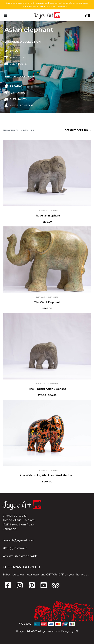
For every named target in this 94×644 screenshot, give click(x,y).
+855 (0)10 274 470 (15, 548)
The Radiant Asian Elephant (47, 389)
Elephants (41, 210)
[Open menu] (5, 15)
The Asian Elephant (47, 216)
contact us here (62, 3)
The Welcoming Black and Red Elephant (47, 475)
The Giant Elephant (47, 302)
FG (76, 631)
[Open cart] (88, 15)
